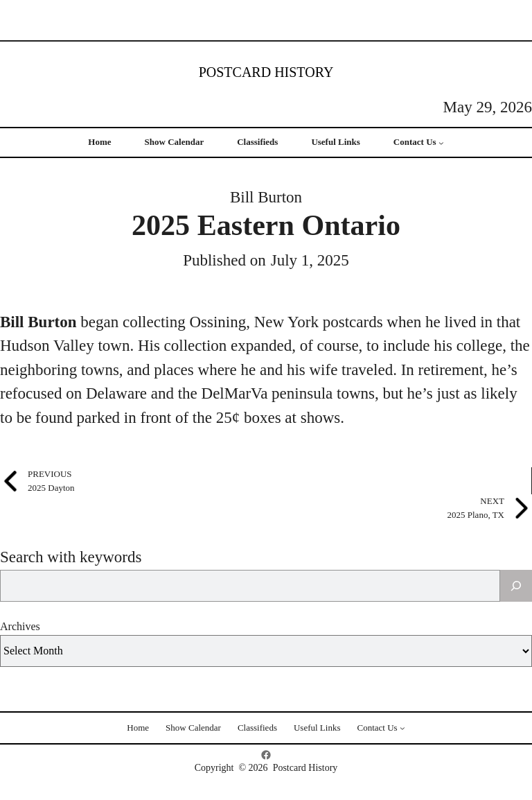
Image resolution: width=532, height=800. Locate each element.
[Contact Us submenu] (441, 143)
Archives (20, 626)
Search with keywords (71, 557)
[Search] (516, 586)
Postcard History (266, 72)
